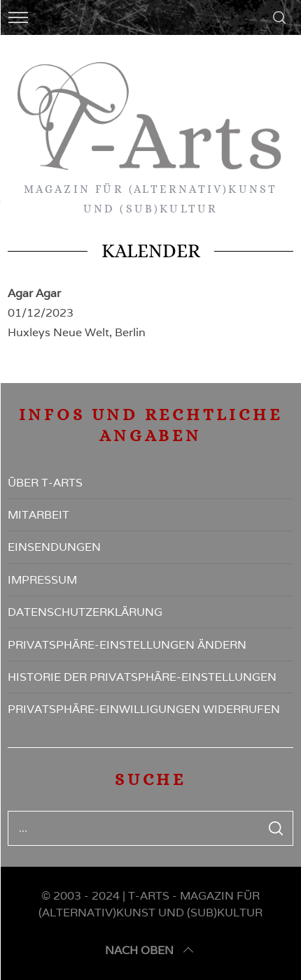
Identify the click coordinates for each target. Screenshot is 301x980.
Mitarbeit (38, 515)
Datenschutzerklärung (85, 612)
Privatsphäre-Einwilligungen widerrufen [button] (144, 709)
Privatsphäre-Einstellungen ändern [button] (127, 645)
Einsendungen (54, 547)
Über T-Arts (45, 483)
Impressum (42, 580)
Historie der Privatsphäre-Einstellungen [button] (142, 677)
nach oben (150, 951)
